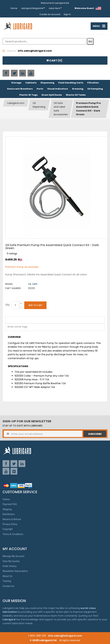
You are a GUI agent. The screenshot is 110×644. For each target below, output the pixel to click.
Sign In (67, 14)
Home (14, 8)
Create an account (50, 14)
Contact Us (8, 586)
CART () (54, 61)
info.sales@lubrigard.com (65, 636)
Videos (6, 499)
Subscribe (95, 434)
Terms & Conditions (13, 534)
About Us (7, 576)
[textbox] (16, 327)
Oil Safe (33, 284)
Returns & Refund (12, 519)
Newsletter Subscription (15, 571)
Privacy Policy (10, 524)
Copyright (8, 529)
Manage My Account (13, 556)
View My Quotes (11, 561)
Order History (10, 566)
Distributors (9, 514)
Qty (7, 305)
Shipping (7, 509)
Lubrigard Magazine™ (33, 8)
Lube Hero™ (55, 8)
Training (7, 581)
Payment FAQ (10, 504)
